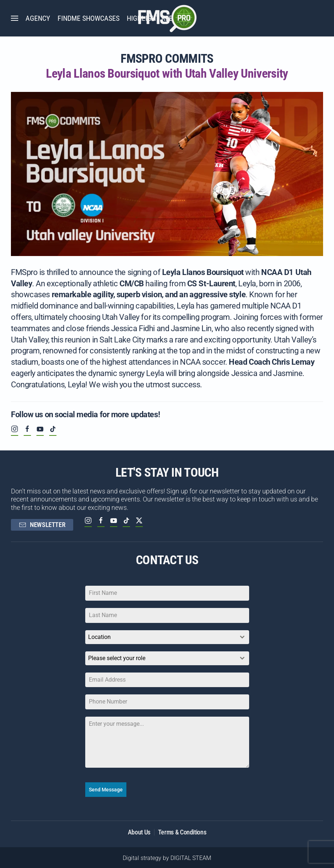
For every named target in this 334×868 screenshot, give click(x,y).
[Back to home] (167, 18)
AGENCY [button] (38, 18)
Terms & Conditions (182, 830)
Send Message (106, 790)
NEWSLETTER (42, 525)
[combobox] (167, 637)
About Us (139, 830)
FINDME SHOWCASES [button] (89, 18)
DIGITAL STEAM (191, 857)
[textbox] (160, 658)
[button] (15, 18)
